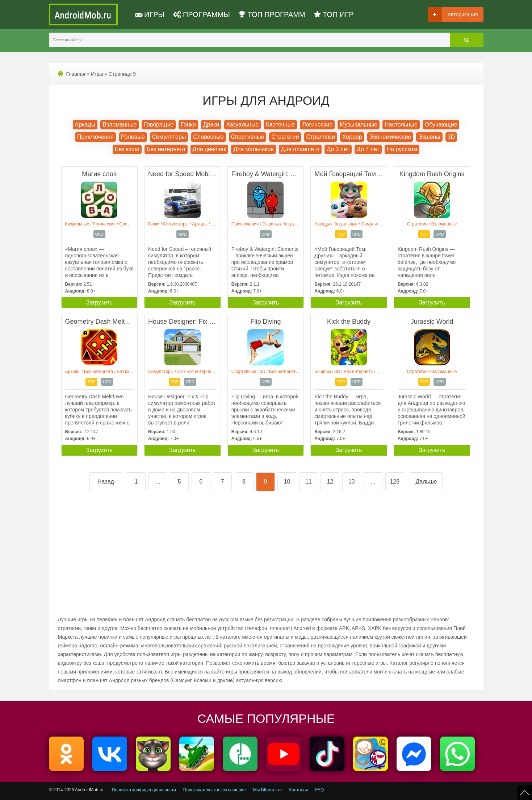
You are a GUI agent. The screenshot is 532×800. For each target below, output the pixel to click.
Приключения (95, 137)
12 (330, 482)
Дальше (426, 482)
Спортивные (248, 137)
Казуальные (242, 125)
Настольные (401, 125)
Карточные (280, 125)
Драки (211, 125)
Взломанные (120, 125)
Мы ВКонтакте (268, 790)
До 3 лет (338, 149)
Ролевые (133, 137)
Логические (317, 125)
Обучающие (441, 125)
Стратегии (285, 137)
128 (395, 482)
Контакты (298, 790)
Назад (106, 482)
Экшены (429, 137)
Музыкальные (359, 125)
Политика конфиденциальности (144, 790)
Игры (97, 74)
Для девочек (210, 149)
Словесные (208, 137)
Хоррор (352, 137)
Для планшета (300, 149)
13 (352, 482)
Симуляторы (169, 137)
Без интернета (166, 149)
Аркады (85, 125)
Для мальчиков (254, 149)
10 (287, 482)
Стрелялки (321, 137)
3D (451, 137)
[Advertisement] (162, 559)
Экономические (390, 137)
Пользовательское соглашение (215, 790)
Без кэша (127, 149)
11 (309, 482)
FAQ (319, 790)
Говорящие (159, 125)
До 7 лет (368, 149)
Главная (76, 74)
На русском (402, 149)
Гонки (188, 125)
